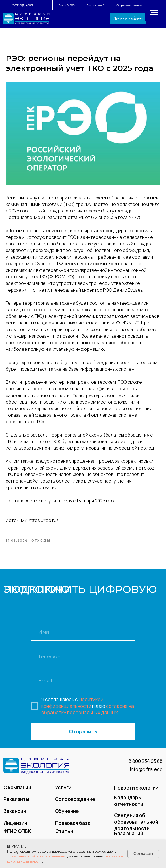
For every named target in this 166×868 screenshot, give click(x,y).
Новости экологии (136, 791)
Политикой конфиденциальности (72, 705)
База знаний (129, 836)
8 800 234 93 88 (146, 764)
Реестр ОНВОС (67, 5)
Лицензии (15, 826)
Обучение (67, 814)
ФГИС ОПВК (17, 834)
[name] (83, 635)
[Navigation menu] (154, 12)
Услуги (63, 790)
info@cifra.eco (146, 772)
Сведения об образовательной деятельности (136, 824)
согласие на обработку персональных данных (88, 712)
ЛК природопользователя (129, 5)
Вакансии (15, 814)
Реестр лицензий (95, 5)
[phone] (83, 659)
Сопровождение (75, 802)
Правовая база (73, 826)
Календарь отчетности (129, 804)
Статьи (64, 834)
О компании (17, 790)
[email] (83, 683)
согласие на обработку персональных (37, 856)
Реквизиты (16, 802)
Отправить (83, 734)
